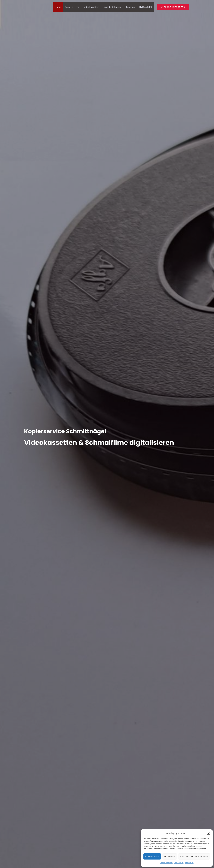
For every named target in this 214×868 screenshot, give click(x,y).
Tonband (130, 7)
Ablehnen (170, 857)
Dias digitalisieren (113, 7)
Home (58, 7)
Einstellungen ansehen (194, 857)
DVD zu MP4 (146, 7)
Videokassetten (91, 7)
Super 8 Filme (72, 7)
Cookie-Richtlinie (166, 863)
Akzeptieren (152, 857)
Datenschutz (179, 863)
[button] (209, 833)
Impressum (189, 863)
